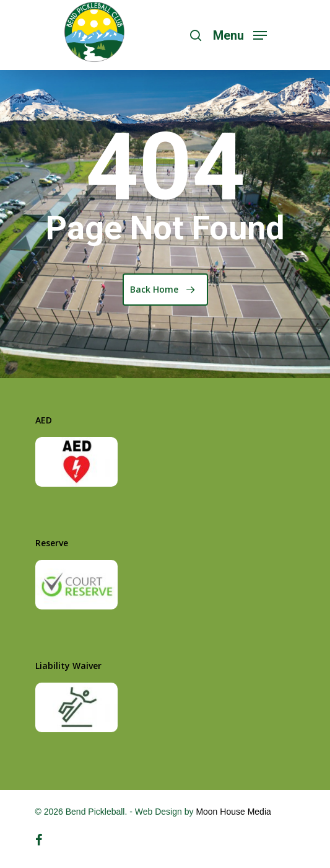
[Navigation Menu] (240, 34)
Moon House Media (233, 812)
